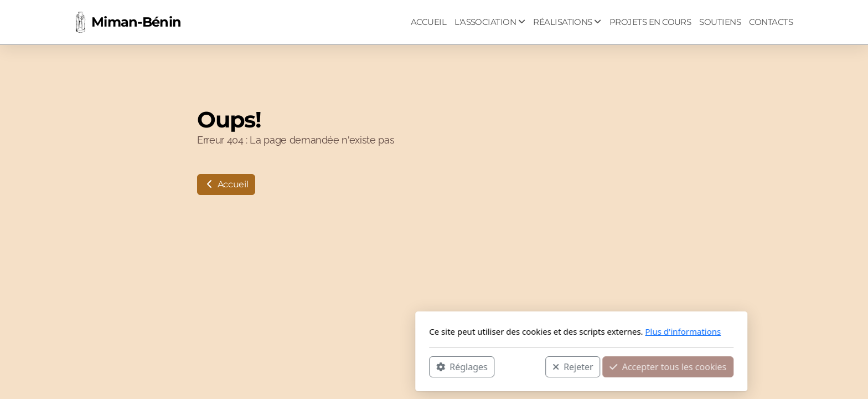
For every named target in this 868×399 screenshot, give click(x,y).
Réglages (314, 366)
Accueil (226, 184)
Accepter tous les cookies (521, 366)
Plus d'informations (536, 331)
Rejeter (426, 366)
